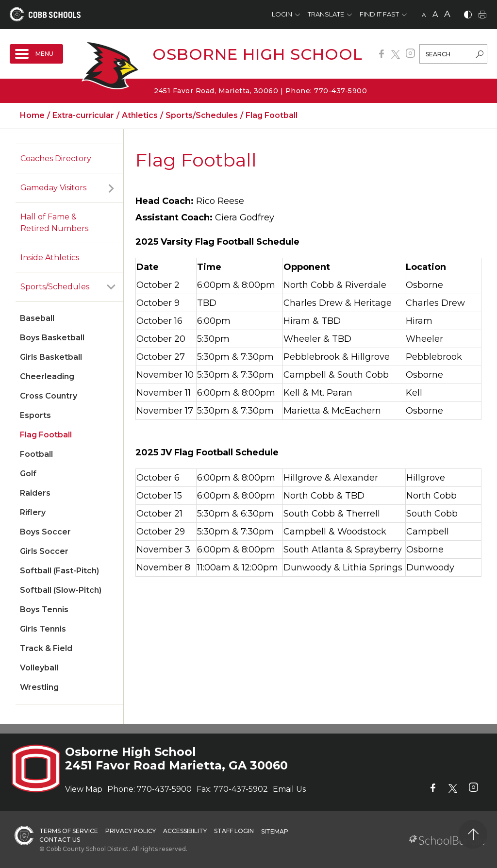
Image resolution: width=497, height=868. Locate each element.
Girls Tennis (43, 629)
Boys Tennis (44, 609)
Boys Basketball (52, 338)
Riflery (33, 512)
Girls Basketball (51, 357)
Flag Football (46, 435)
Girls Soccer (44, 551)
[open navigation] (36, 54)
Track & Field (46, 648)
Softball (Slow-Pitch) (61, 590)
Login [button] (282, 14)
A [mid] (435, 14)
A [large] (447, 14)
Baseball (37, 318)
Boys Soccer (45, 532)
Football (36, 454)
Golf (28, 474)
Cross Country (49, 396)
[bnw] (468, 15)
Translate (326, 14)
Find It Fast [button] (379, 14)
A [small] (424, 15)
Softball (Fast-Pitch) (59, 571)
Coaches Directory (56, 159)
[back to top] (473, 834)
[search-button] (480, 55)
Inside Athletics (50, 258)
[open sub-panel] (111, 188)
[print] (482, 15)
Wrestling (39, 687)
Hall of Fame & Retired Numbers (54, 223)
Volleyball (39, 668)
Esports (35, 415)
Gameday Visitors (53, 188)
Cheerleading (47, 376)
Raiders (35, 493)
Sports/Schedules (55, 287)
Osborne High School (257, 54)
